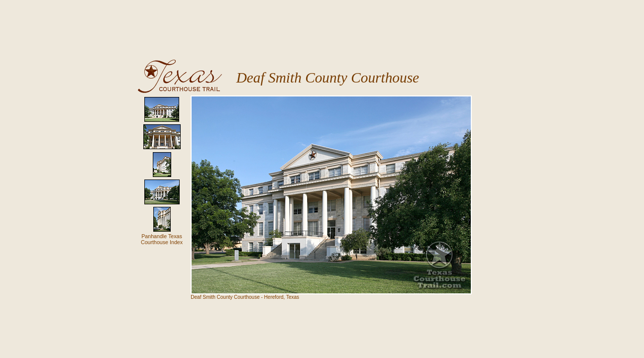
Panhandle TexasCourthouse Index (162, 239)
